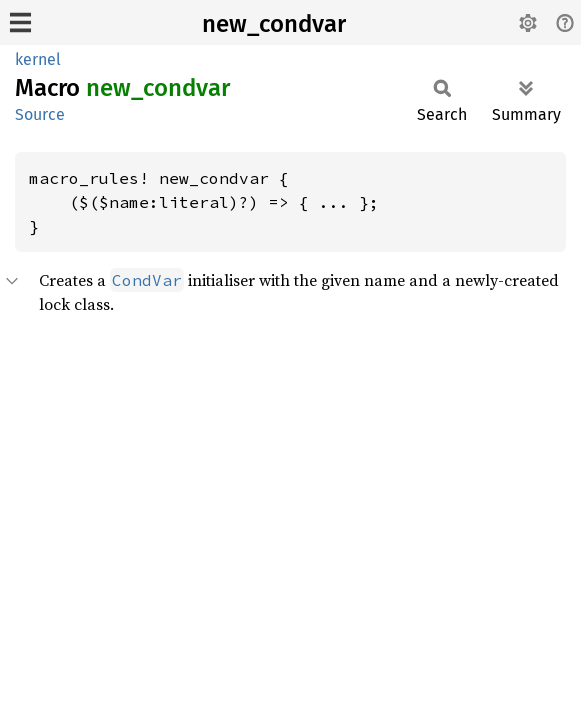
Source (40, 114)
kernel (38, 59)
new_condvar (274, 24)
